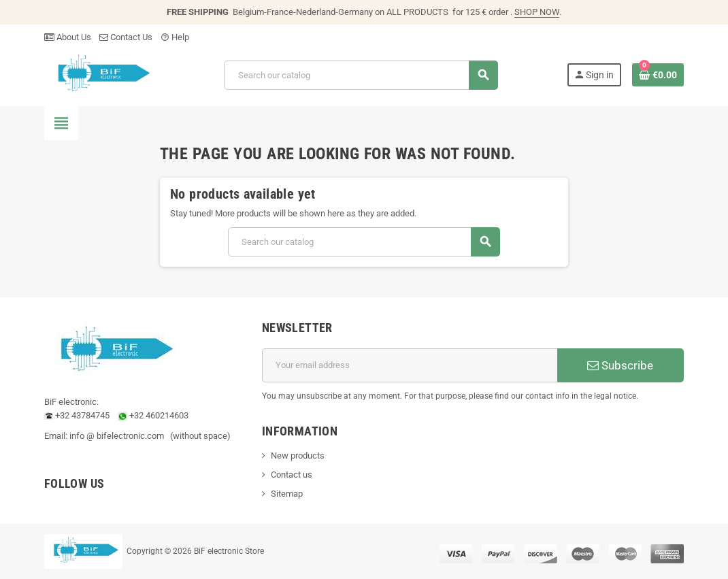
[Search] (361, 75)
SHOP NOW (537, 12)
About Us (68, 37)
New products (298, 456)
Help (175, 37)
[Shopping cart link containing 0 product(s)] (658, 75)
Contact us (292, 475)
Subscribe (620, 365)
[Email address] (410, 365)
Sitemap (287, 494)
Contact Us (126, 37)
